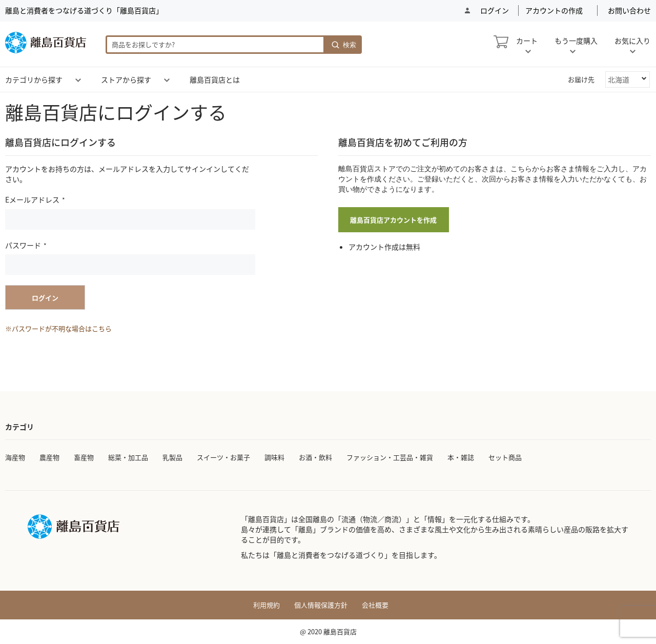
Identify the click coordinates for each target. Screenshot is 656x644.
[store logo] (46, 43)
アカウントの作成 (554, 11)
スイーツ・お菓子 (223, 457)
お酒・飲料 (315, 457)
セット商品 (505, 457)
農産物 (49, 457)
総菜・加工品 (128, 457)
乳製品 (172, 457)
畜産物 (84, 457)
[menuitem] (34, 79)
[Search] (343, 45)
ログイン (494, 11)
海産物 (15, 457)
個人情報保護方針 (321, 605)
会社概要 (375, 605)
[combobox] (215, 45)
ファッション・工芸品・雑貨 (390, 457)
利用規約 (266, 605)
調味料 (274, 457)
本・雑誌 (461, 457)
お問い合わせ (629, 11)
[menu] (328, 79)
